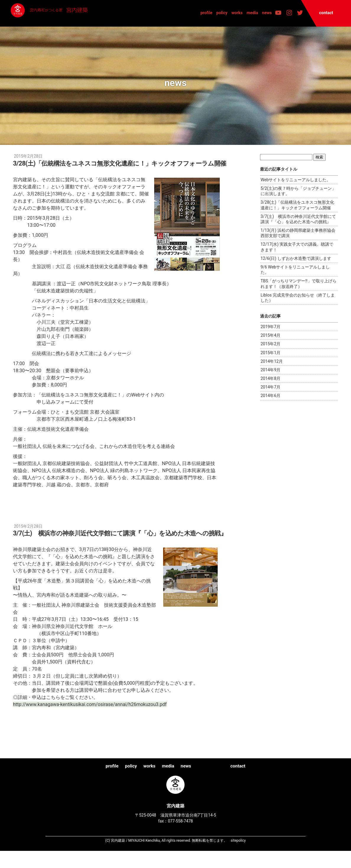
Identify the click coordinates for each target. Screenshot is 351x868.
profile (206, 13)
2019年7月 (270, 327)
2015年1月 (270, 353)
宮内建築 (70, 13)
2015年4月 (270, 335)
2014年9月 (270, 370)
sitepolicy (238, 857)
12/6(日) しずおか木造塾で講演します (296, 258)
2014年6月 (270, 396)
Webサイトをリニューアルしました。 (296, 180)
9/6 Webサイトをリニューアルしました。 (295, 270)
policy (222, 13)
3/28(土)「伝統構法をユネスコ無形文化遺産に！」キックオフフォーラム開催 (297, 205)
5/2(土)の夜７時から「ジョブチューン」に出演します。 (298, 191)
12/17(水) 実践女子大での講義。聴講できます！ (297, 247)
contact (326, 13)
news (267, 13)
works (237, 13)
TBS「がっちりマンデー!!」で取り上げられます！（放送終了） (299, 284)
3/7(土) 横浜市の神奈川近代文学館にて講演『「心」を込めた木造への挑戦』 (298, 219)
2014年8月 (270, 378)
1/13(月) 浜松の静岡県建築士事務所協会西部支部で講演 (298, 233)
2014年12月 (272, 361)
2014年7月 (270, 387)
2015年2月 (270, 344)
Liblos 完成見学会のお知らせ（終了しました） (298, 298)
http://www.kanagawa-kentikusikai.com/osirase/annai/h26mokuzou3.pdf (90, 722)
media (252, 13)
